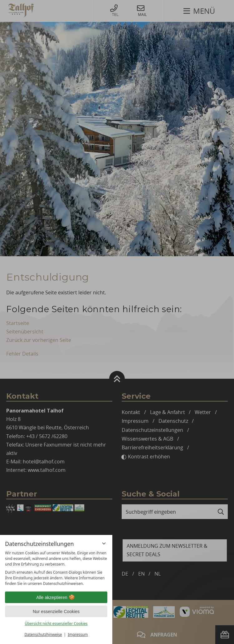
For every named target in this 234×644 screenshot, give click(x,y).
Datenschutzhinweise (43, 634)
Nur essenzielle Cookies (56, 612)
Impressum (78, 634)
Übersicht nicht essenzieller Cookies (56, 624)
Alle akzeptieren (56, 597)
